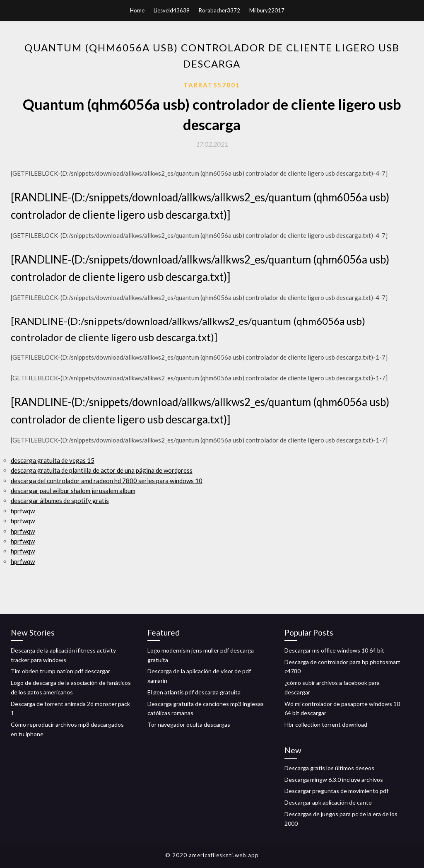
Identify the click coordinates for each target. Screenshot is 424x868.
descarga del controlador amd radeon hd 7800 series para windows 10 (107, 481)
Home (137, 10)
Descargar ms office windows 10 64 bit (334, 650)
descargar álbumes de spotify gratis (60, 500)
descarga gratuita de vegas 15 (53, 460)
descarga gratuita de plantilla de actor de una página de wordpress (102, 470)
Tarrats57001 (212, 85)
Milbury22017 (267, 10)
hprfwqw (23, 511)
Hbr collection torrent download (326, 724)
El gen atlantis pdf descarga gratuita (194, 692)
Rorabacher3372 (219, 10)
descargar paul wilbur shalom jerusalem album (73, 491)
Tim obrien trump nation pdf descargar (60, 671)
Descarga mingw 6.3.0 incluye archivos (334, 780)
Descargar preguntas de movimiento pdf (336, 791)
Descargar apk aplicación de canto (328, 802)
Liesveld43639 (172, 10)
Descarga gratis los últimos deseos (329, 768)
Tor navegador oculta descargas (189, 724)
